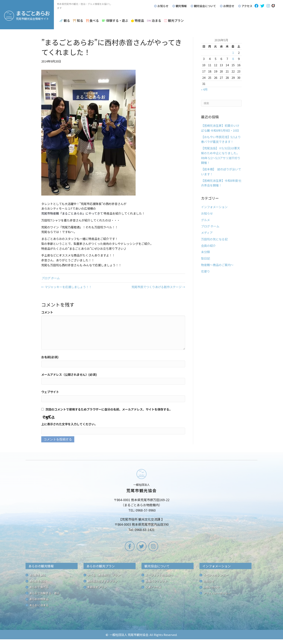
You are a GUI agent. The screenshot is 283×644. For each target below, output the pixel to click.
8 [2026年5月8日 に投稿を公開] (233, 59)
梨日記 (205, 258)
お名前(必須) (50, 357)
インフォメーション (214, 207)
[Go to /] (141, 501)
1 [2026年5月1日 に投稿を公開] (233, 53)
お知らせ (207, 213)
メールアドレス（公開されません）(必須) (69, 374)
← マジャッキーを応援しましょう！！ (67, 287)
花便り (205, 271)
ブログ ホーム (50, 278)
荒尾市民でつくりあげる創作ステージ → (158, 287)
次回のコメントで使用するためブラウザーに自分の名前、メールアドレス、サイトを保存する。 (109, 409)
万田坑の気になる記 (214, 239)
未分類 (205, 252)
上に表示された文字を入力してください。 (69, 424)
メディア (207, 233)
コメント (47, 312)
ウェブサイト (50, 392)
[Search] (221, 103)
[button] (256, 6)
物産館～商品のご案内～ (217, 265)
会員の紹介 (208, 246)
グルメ (205, 220)
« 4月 (204, 89)
